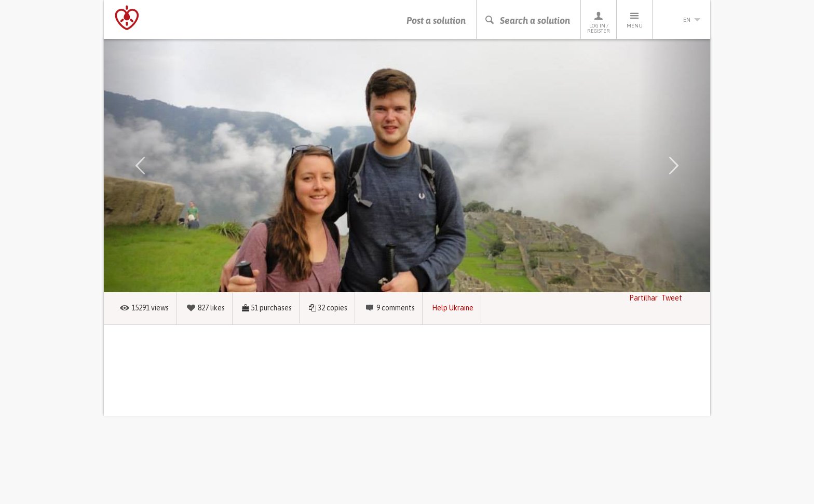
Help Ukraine (453, 308)
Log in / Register (599, 22)
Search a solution (527, 21)
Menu (634, 19)
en (682, 20)
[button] (140, 166)
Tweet (672, 298)
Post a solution (436, 21)
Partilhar (643, 298)
